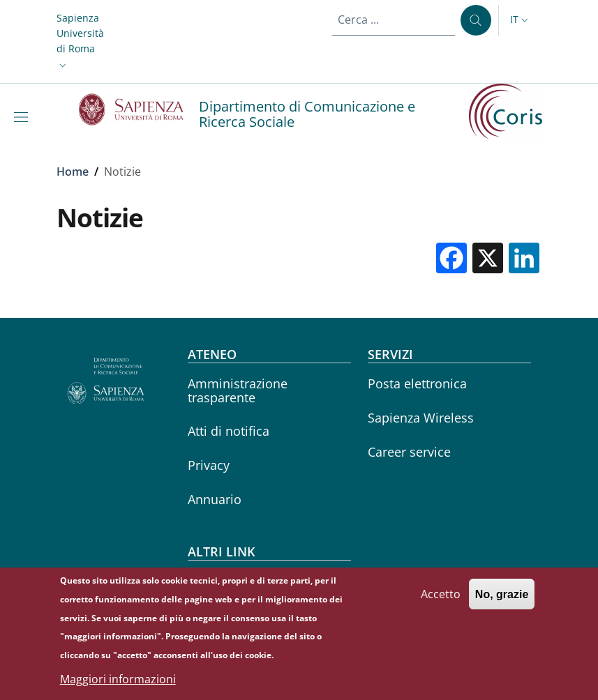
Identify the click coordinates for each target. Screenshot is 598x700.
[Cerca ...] (476, 20)
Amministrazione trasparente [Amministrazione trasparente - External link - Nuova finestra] (238, 390)
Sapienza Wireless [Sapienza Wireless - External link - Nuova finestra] (421, 418)
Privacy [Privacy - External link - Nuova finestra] (209, 465)
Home (73, 172)
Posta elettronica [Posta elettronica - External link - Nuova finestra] (417, 383)
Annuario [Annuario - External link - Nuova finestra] (215, 499)
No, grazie (502, 601)
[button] (80, 42)
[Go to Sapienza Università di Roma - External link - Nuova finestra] (139, 109)
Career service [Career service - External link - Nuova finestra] (409, 452)
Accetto (441, 600)
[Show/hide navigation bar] (24, 117)
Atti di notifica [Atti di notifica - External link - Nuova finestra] (229, 431)
